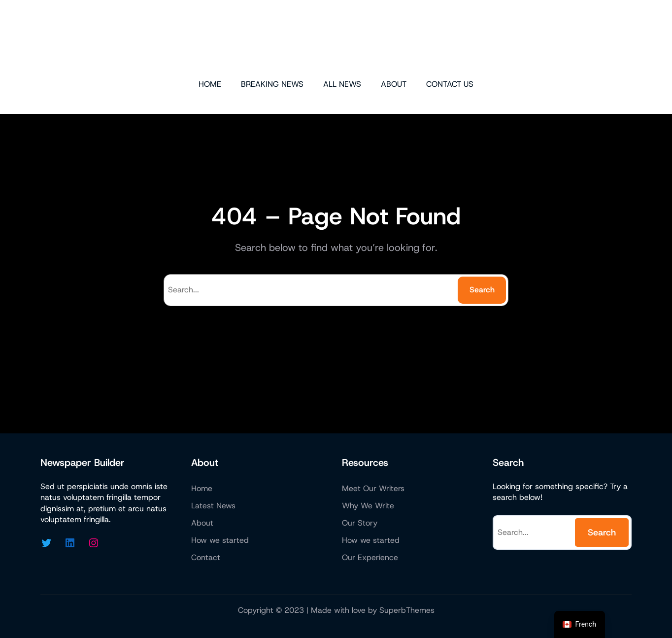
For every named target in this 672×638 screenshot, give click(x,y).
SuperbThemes (407, 610)
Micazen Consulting (336, 38)
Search (482, 290)
